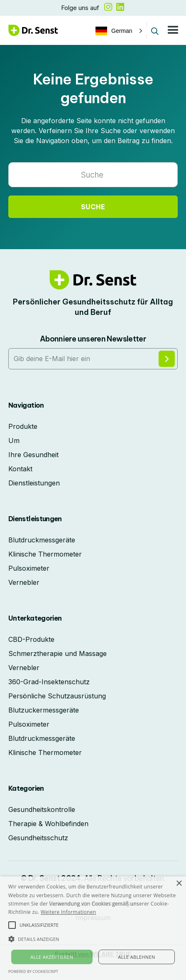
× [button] (179, 884)
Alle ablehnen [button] (136, 957)
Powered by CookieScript (33, 971)
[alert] (93, 928)
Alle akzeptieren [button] (52, 957)
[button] (118, 31)
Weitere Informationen (69, 912)
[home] (33, 30)
